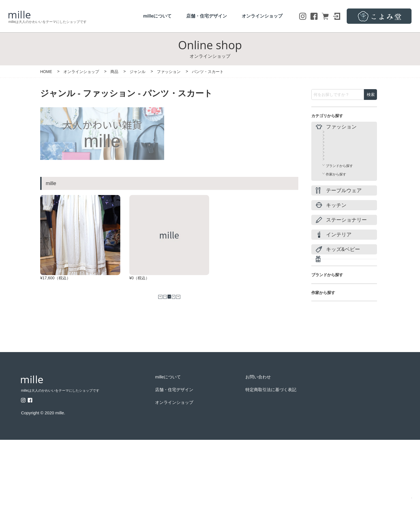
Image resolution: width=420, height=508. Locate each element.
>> (189, 316)
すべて (331, 132)
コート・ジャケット (341, 173)
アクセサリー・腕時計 (343, 204)
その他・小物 (336, 214)
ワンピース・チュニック (344, 153)
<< (150, 316)
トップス (333, 143)
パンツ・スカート (339, 163)
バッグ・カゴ (336, 183)
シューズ (333, 194)
